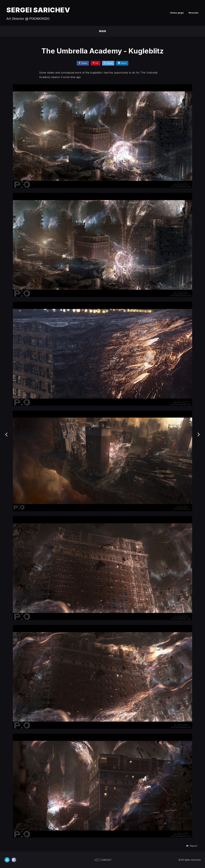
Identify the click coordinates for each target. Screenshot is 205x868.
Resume (194, 13)
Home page (177, 13)
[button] (192, 846)
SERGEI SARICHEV (38, 10)
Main (103, 31)
